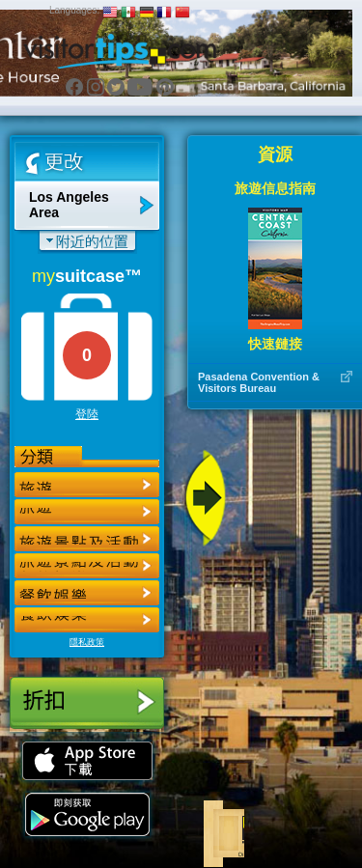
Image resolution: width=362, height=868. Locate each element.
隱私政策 (87, 642)
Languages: (74, 10)
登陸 (87, 414)
